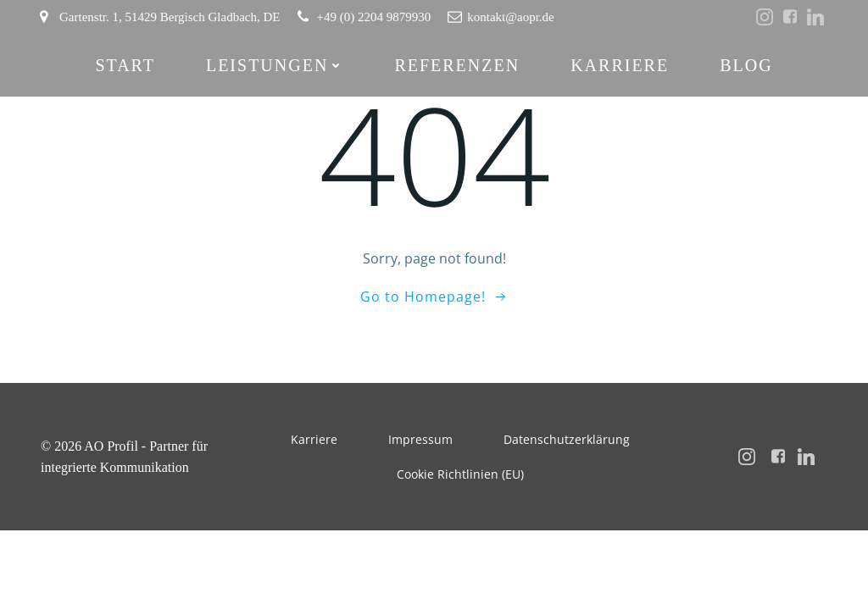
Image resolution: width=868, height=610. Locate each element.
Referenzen (457, 65)
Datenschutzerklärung (567, 439)
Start (125, 65)
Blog (746, 65)
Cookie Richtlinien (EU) (460, 474)
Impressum (420, 439)
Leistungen (275, 65)
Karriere (620, 65)
